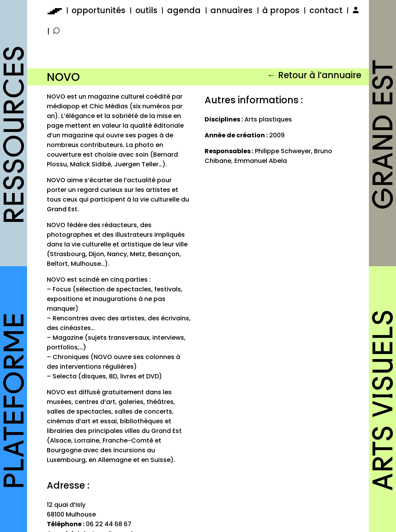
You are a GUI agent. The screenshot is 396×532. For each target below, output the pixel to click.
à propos (281, 10)
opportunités (98, 10)
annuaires (231, 10)
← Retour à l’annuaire (314, 75)
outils (146, 10)
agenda (184, 10)
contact (326, 10)
